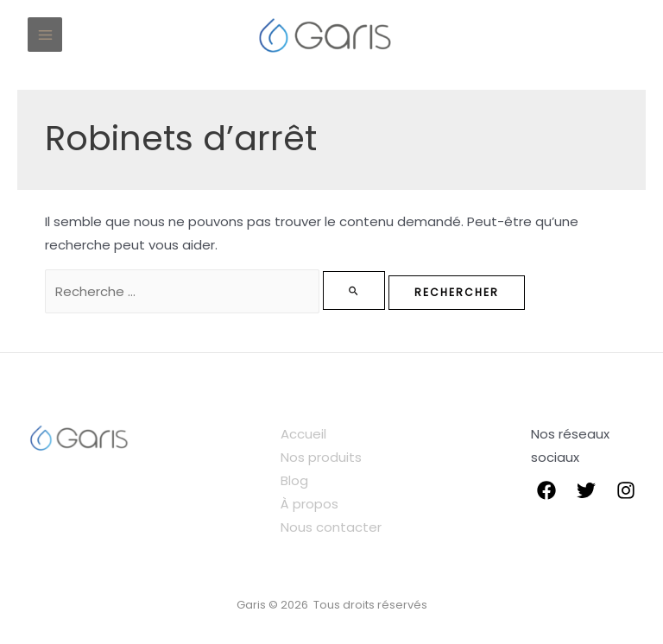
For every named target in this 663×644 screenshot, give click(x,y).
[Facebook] (546, 490)
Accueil (303, 434)
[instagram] (626, 490)
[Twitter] (586, 490)
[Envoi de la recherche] (354, 290)
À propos (309, 504)
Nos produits (321, 457)
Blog (294, 480)
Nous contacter (331, 527)
